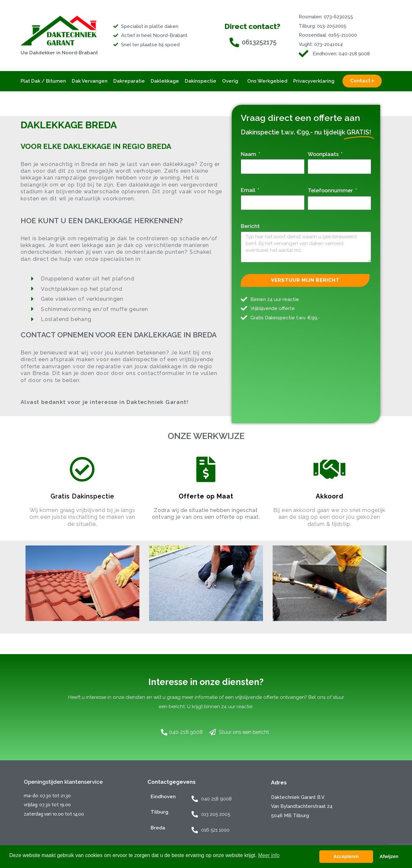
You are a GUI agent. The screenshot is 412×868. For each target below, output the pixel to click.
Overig (232, 81)
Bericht (250, 226)
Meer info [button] (269, 855)
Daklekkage (165, 81)
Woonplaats (324, 154)
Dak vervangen (90, 81)
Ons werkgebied (267, 81)
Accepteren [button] (346, 856)
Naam (249, 154)
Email (249, 190)
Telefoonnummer (331, 190)
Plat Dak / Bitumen (43, 81)
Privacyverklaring (314, 81)
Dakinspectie (201, 81)
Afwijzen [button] (389, 856)
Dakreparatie (129, 81)
